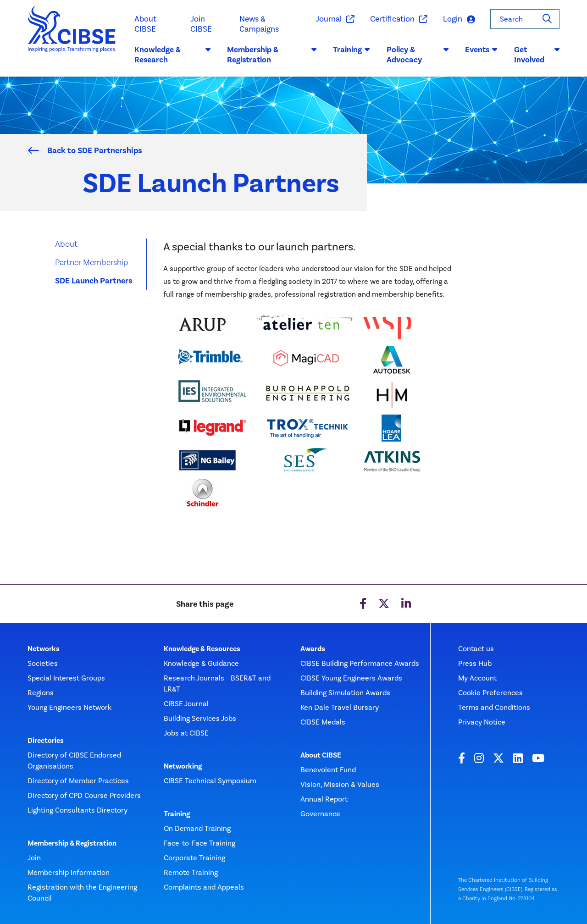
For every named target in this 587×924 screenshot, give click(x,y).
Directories (46, 741)
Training (177, 814)
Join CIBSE (201, 24)
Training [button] (352, 50)
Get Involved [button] (537, 55)
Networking (183, 766)
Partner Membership (92, 262)
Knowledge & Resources (202, 649)
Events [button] (481, 50)
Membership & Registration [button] (272, 55)
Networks (44, 649)
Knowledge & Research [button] (172, 55)
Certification (398, 19)
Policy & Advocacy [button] (418, 55)
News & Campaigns (259, 24)
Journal (335, 19)
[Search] (547, 19)
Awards (313, 649)
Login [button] (459, 19)
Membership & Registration (72, 843)
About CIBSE (145, 24)
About (66, 244)
